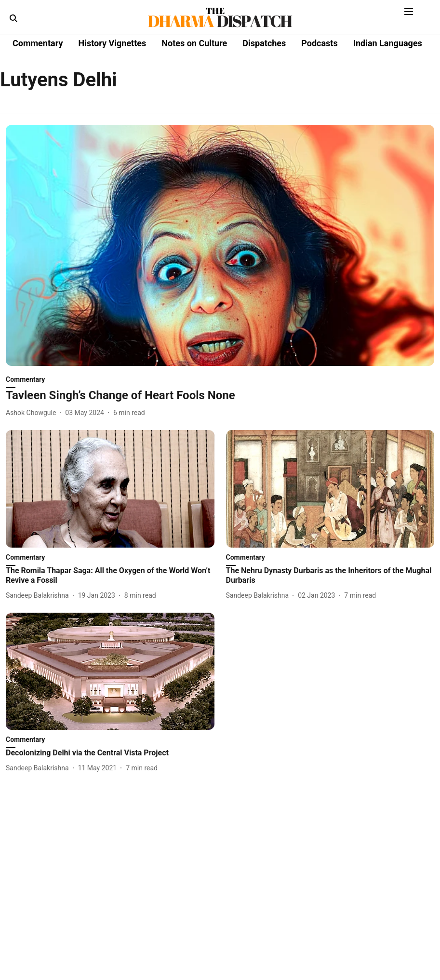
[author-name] (33, 413)
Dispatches (264, 43)
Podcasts (319, 43)
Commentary (38, 43)
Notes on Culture (194, 43)
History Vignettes (112, 43)
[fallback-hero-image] (220, 245)
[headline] (220, 396)
